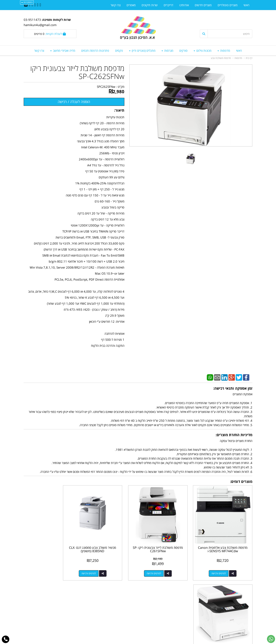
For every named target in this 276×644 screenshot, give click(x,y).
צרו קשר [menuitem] (39, 51)
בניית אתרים (122, 641)
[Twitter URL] (38, 5)
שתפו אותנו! (128, 603)
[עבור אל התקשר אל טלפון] (6, 639)
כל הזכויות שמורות (241, 626)
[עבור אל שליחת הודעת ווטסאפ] (271, 639)
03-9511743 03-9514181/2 (167, 607)
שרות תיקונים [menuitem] (150, 5)
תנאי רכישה (187, 611)
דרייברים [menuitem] (168, 5)
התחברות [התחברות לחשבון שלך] (27, 2)
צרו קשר (130, 598)
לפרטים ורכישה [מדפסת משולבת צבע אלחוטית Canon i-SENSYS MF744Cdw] (222, 567)
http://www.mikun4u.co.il (117, 594)
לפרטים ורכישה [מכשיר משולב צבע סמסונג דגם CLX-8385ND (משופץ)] (105, 567)
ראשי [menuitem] (239, 51)
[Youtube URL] (30, 5)
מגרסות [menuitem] (167, 51)
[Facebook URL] (40, 5)
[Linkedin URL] (35, 5)
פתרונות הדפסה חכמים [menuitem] (95, 51)
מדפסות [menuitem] (224, 51)
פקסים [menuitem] (119, 51)
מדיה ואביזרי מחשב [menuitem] (63, 51)
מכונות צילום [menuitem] (202, 51)
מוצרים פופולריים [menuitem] (228, 5)
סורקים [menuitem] (183, 51)
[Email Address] (26, 5)
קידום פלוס (132, 641)
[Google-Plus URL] (32, 5)
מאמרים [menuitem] (131, 5)
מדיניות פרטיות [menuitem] (243, 615)
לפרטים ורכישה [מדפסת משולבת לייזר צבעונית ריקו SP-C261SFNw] (163, 567)
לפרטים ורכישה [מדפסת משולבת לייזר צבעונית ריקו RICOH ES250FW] (46, 567)
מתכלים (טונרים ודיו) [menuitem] (142, 51)
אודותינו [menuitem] (184, 5)
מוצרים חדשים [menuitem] (203, 5)
